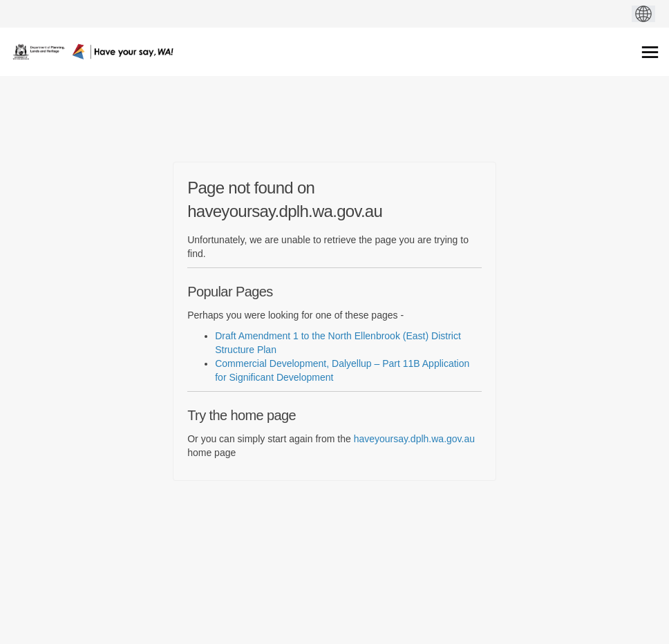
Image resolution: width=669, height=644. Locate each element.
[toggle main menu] (650, 52)
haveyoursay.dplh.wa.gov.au (414, 439)
